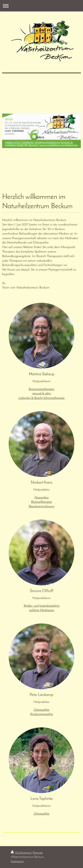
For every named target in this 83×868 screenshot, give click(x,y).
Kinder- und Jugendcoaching (42, 606)
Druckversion (21, 853)
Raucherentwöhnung (41, 506)
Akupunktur (41, 498)
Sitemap (38, 853)
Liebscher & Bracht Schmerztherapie (42, 398)
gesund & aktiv (42, 393)
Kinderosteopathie (42, 714)
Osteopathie (41, 710)
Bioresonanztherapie (41, 389)
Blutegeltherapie (41, 502)
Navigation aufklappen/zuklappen (41, 6)
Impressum (17, 861)
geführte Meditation (41, 610)
